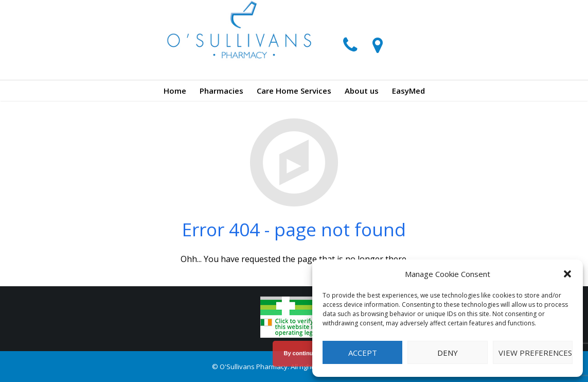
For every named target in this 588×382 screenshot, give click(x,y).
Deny (448, 353)
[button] (567, 274)
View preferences (535, 353)
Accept (363, 353)
